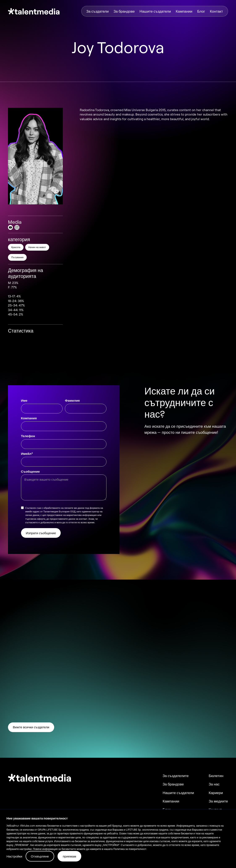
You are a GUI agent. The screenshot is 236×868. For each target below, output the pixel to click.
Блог (201, 11)
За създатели (98, 11)
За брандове (124, 11)
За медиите (218, 801)
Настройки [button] (14, 856)
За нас (214, 784)
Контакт (216, 11)
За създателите (176, 776)
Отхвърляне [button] (40, 856)
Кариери (216, 793)
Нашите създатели (155, 11)
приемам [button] (69, 856)
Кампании (184, 11)
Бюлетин (216, 776)
